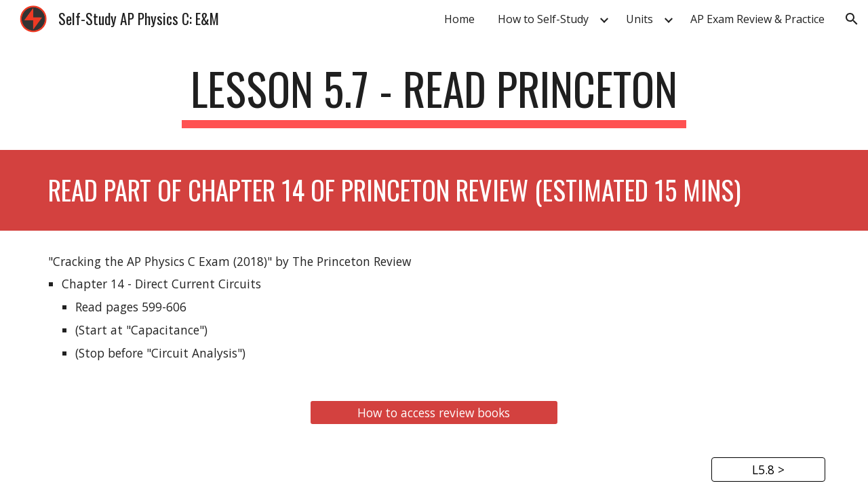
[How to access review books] (434, 413)
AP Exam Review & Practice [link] (757, 19)
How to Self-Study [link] (543, 19)
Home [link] (459, 19)
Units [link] (639, 19)
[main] (434, 95)
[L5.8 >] (768, 470)
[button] (852, 19)
